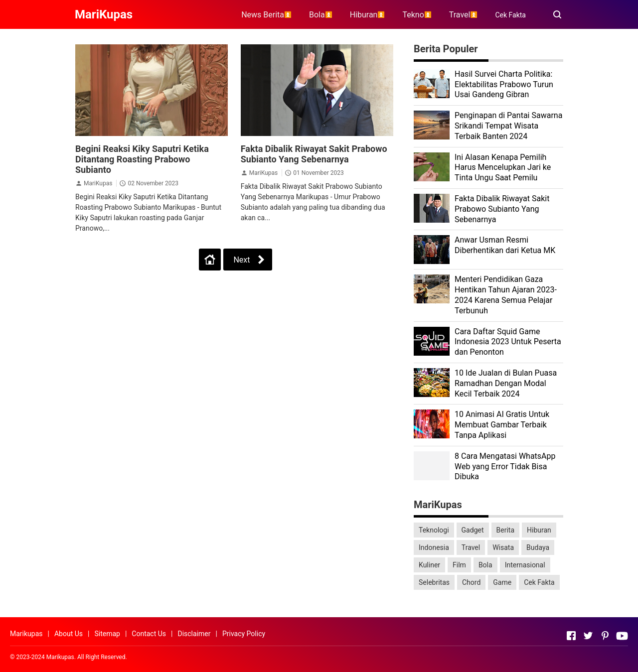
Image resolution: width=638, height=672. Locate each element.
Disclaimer (194, 634)
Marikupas (26, 634)
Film (459, 565)
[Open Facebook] (571, 636)
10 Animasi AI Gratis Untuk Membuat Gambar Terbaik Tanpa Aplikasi (502, 425)
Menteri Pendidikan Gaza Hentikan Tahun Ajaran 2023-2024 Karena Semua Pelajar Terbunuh (506, 295)
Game (502, 582)
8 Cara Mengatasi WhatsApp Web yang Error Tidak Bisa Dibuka (505, 467)
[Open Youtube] (622, 636)
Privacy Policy (244, 634)
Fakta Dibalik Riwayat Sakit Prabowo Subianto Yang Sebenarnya (314, 154)
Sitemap (107, 634)
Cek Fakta (510, 15)
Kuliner (429, 565)
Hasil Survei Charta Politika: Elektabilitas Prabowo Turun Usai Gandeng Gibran (504, 84)
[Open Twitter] (588, 636)
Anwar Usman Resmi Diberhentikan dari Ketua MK (505, 245)
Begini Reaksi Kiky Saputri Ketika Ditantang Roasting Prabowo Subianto (142, 159)
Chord (471, 582)
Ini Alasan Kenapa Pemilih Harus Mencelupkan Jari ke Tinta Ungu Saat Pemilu (503, 168)
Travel (471, 547)
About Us (69, 634)
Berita (506, 530)
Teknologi (434, 530)
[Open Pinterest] (605, 636)
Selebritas (434, 582)
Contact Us (149, 634)
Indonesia (434, 547)
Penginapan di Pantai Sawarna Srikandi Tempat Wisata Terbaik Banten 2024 (508, 126)
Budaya (538, 547)
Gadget (473, 530)
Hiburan (539, 530)
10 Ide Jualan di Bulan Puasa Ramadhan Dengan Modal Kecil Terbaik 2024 (506, 383)
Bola (485, 565)
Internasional (525, 565)
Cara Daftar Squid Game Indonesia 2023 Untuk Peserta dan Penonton (508, 342)
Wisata (503, 547)
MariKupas (98, 183)
